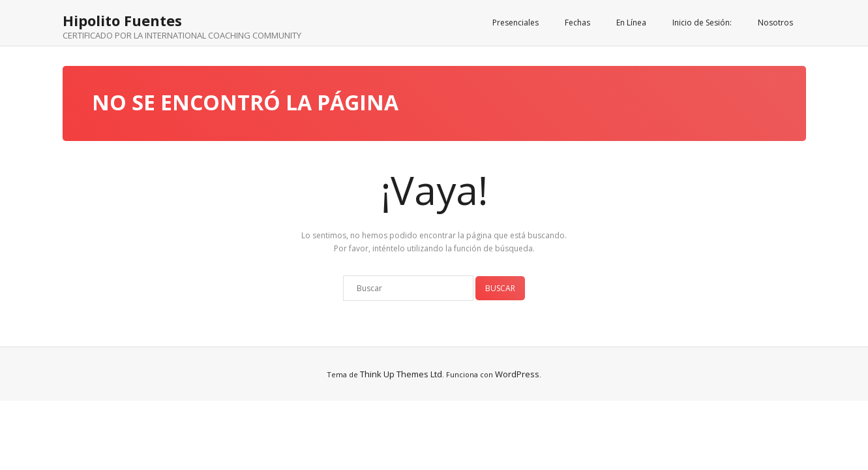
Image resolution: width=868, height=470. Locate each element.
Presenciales (516, 23)
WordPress (517, 374)
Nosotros (775, 23)
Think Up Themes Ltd (401, 374)
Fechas (577, 23)
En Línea (631, 23)
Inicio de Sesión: (702, 23)
